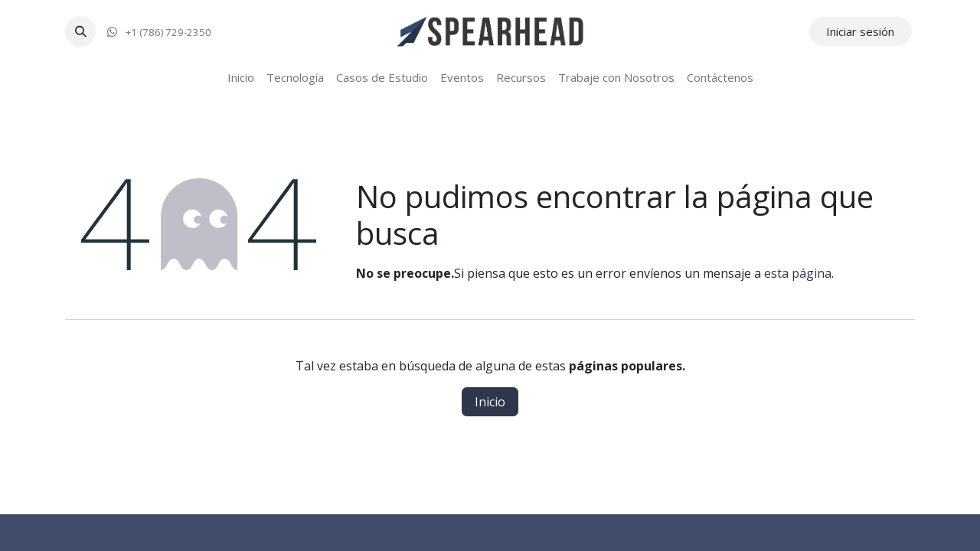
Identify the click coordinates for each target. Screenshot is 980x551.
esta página (798, 273)
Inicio (490, 402)
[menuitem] (241, 78)
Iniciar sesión (860, 31)
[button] (80, 31)
